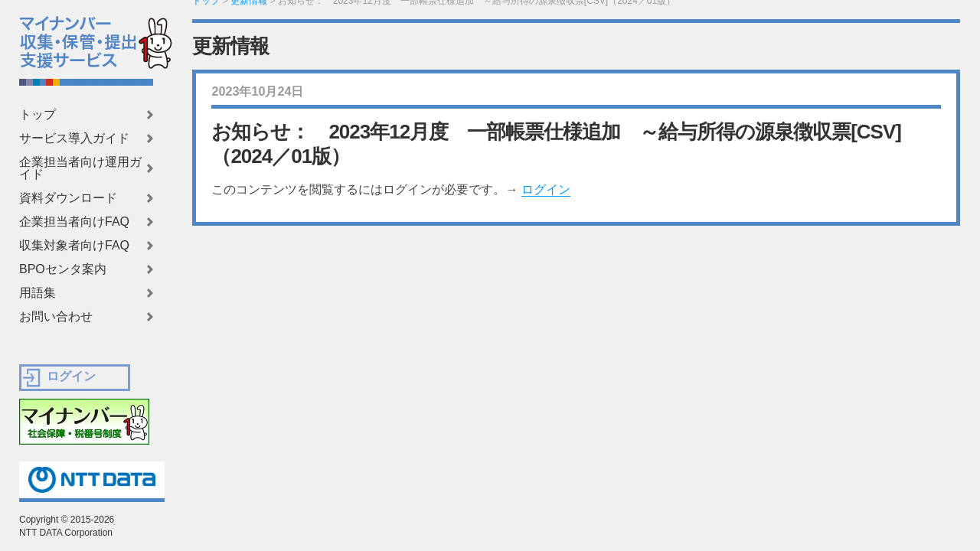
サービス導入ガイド (74, 139)
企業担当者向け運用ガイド (80, 168)
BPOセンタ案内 (63, 269)
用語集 (38, 293)
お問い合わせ (56, 317)
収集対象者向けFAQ (74, 246)
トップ (38, 115)
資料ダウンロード (68, 198)
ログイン (546, 189)
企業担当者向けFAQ (74, 222)
